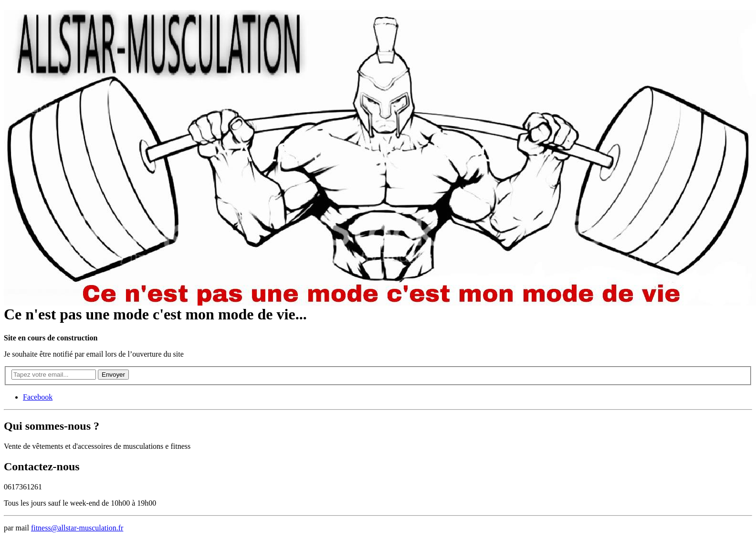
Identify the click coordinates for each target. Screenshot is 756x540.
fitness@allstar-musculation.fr (77, 528)
